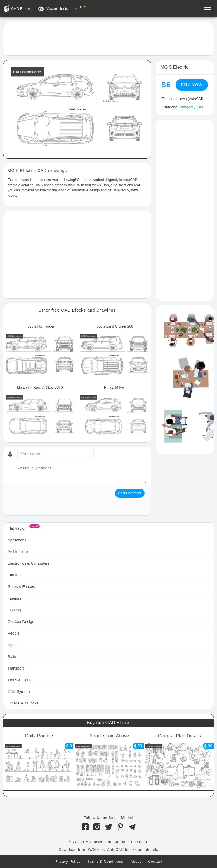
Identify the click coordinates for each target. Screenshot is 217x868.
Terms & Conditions (105, 862)
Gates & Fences (21, 587)
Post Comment (130, 493)
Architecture (18, 552)
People (13, 633)
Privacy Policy (68, 862)
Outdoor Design (21, 622)
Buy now (192, 85)
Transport (185, 107)
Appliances (17, 540)
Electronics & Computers (28, 563)
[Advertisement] (108, 38)
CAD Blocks (21, 9)
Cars (199, 107)
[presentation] (52, 500)
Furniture (15, 575)
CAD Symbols (19, 692)
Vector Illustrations (62, 9)
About (136, 862)
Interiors (14, 598)
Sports (13, 645)
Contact (155, 862)
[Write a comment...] (82, 475)
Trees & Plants (20, 680)
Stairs (12, 657)
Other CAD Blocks (23, 703)
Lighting (14, 610)
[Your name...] (55, 454)
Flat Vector (17, 528)
